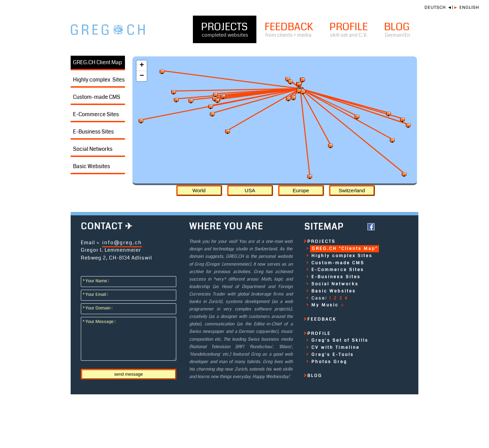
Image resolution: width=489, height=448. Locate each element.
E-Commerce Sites (96, 114)
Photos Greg (329, 362)
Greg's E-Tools (333, 355)
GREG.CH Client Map (97, 62)
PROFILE (349, 29)
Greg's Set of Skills (340, 340)
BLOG (397, 29)
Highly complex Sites (99, 80)
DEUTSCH (435, 7)
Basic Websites (92, 166)
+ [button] (142, 66)
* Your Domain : (99, 308)
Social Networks (93, 149)
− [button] (142, 76)
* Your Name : (97, 281)
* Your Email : (97, 294)
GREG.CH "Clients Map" (345, 249)
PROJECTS (225, 29)
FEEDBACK (289, 29)
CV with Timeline (336, 347)
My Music (328, 305)
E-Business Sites (93, 132)
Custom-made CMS (97, 97)
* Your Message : (101, 322)
